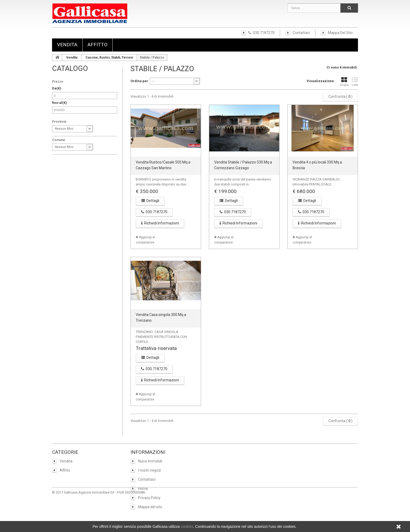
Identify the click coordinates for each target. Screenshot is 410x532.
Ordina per (139, 81)
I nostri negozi (149, 470)
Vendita (67, 45)
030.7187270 (261, 33)
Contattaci (301, 33)
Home (143, 489)
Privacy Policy (149, 498)
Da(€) (57, 88)
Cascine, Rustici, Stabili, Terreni (109, 58)
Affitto (98, 45)
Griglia (344, 82)
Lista (355, 82)
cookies (187, 527)
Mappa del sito (340, 33)
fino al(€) (59, 103)
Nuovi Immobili (150, 461)
